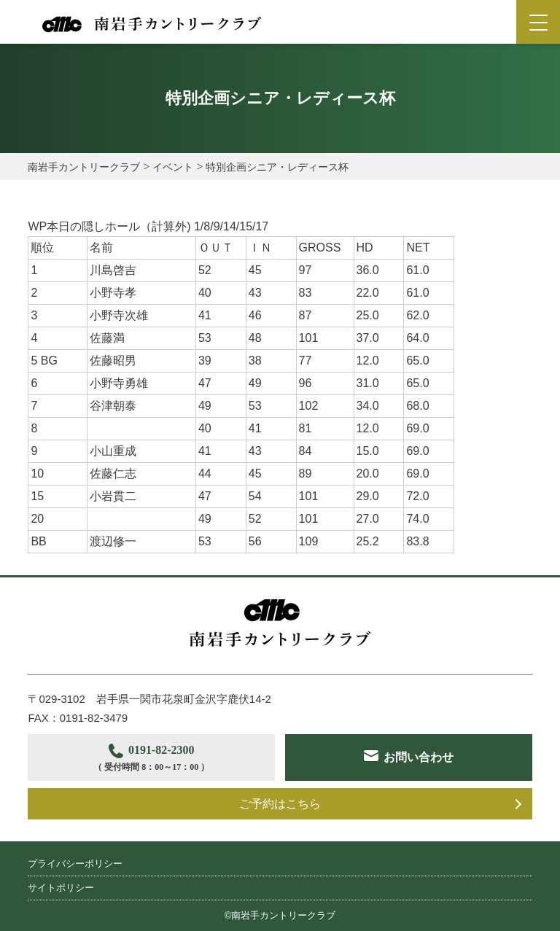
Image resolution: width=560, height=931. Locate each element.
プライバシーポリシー (75, 864)
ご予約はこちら (280, 804)
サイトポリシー (61, 888)
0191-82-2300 (151, 759)
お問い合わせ (419, 757)
